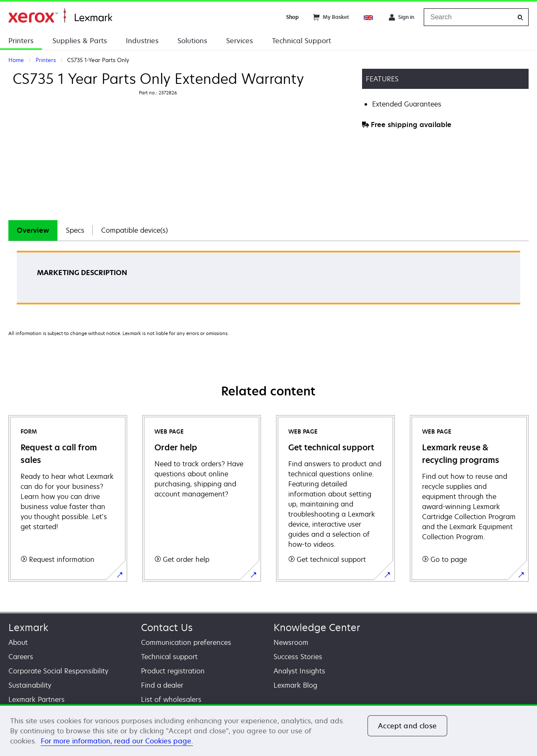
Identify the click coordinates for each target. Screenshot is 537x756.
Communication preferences (186, 642)
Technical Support (301, 41)
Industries (142, 41)
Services (240, 41)
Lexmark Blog (295, 685)
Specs (75, 230)
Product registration (173, 671)
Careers (21, 657)
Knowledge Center (317, 627)
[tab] (33, 230)
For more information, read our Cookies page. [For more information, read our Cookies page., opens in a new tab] (117, 741)
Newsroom (291, 642)
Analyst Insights (299, 671)
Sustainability (30, 685)
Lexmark (28, 627)
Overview (33, 230)
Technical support (169, 657)
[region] (268, 730)
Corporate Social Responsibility (58, 671)
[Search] (520, 17)
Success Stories (298, 657)
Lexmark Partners (36, 699)
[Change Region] (369, 17)
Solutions (192, 41)
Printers (21, 41)
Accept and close (407, 726)
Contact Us (167, 627)
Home (60, 16)
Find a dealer (162, 685)
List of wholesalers (171, 699)
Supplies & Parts (80, 41)
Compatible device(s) (134, 230)
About (18, 642)
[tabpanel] (268, 280)
